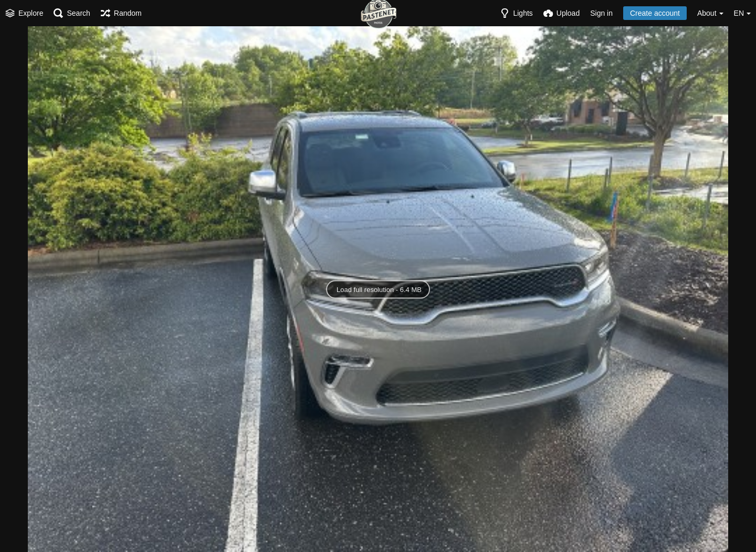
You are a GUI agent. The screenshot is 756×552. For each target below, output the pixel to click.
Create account (655, 13)
